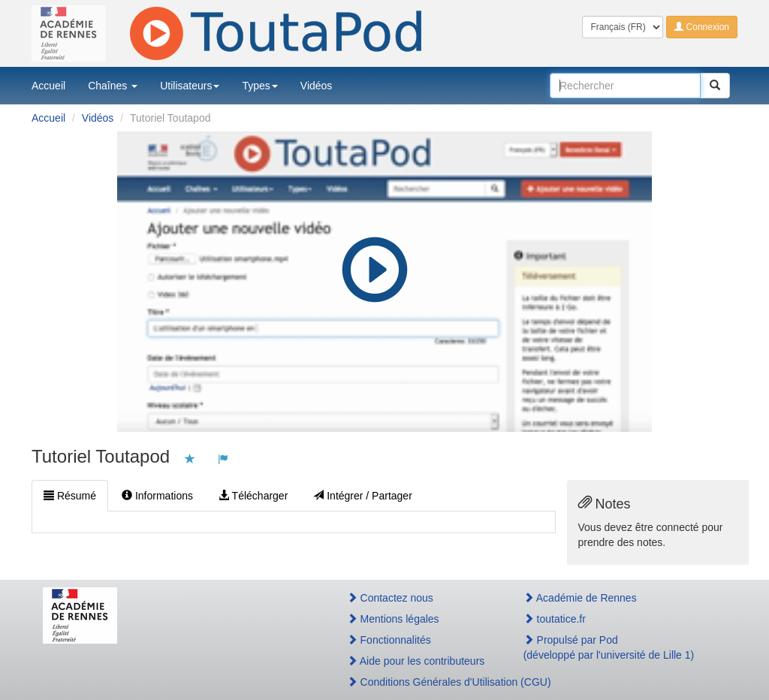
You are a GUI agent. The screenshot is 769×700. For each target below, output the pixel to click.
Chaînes (113, 86)
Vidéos (317, 86)
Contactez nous (390, 598)
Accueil (48, 86)
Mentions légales (393, 619)
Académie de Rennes (580, 598)
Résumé (70, 496)
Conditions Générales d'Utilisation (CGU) (419, 682)
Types (259, 86)
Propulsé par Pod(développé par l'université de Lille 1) (609, 647)
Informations (157, 496)
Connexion (702, 27)
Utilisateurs (190, 86)
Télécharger (253, 496)
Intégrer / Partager (363, 496)
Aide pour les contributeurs (416, 661)
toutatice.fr (555, 619)
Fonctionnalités (389, 640)
